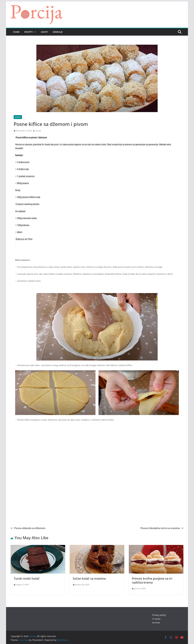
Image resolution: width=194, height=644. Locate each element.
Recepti (29, 32)
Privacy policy (159, 615)
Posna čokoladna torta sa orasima (162, 528)
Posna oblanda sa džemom (28, 528)
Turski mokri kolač (27, 578)
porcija (38, 131)
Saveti (44, 32)
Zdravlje (58, 32)
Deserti (18, 117)
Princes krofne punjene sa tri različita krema (152, 580)
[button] (34, 32)
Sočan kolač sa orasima (89, 578)
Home (16, 32)
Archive (156, 623)
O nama (156, 619)
